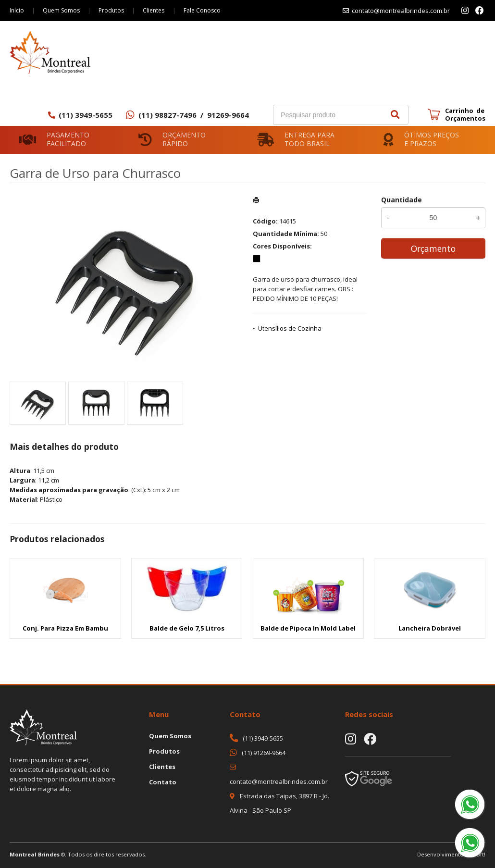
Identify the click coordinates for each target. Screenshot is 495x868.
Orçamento (433, 248)
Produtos (112, 10)
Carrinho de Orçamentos (465, 114)
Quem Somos (62, 10)
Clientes (155, 10)
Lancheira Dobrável (430, 628)
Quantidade (402, 200)
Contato (163, 782)
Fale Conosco (204, 10)
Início (17, 10)
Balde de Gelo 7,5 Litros (187, 628)
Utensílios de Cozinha (290, 328)
